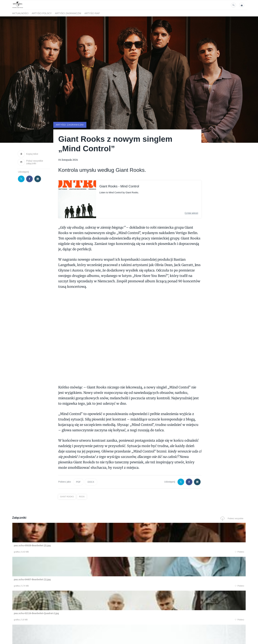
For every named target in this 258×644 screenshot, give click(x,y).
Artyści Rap (92, 13)
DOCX (91, 482)
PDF (78, 482)
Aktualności (20, 13)
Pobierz (62, 552)
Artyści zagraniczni (68, 13)
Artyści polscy (42, 13)
